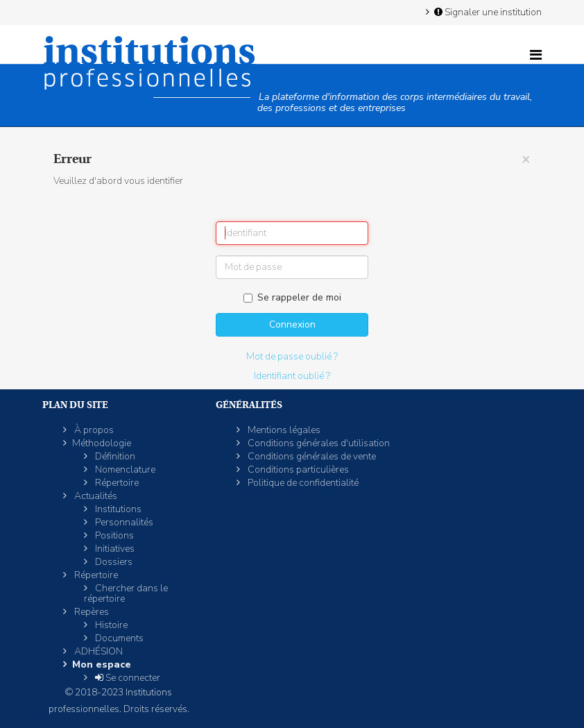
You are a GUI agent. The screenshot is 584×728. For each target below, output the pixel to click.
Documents (118, 638)
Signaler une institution (487, 12)
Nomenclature (124, 469)
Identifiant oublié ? (292, 376)
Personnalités (123, 522)
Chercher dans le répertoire (126, 593)
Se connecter (127, 678)
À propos (93, 430)
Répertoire (116, 483)
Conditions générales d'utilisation (318, 443)
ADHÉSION (97, 651)
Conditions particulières (297, 469)
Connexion (292, 324)
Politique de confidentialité (302, 483)
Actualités (95, 496)
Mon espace (102, 664)
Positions (113, 535)
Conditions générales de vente (311, 456)
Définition (114, 456)
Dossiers (113, 562)
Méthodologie (102, 443)
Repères (91, 612)
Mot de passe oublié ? (292, 356)
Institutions (117, 509)
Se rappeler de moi (292, 297)
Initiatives (114, 549)
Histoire (110, 625)
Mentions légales (283, 430)
